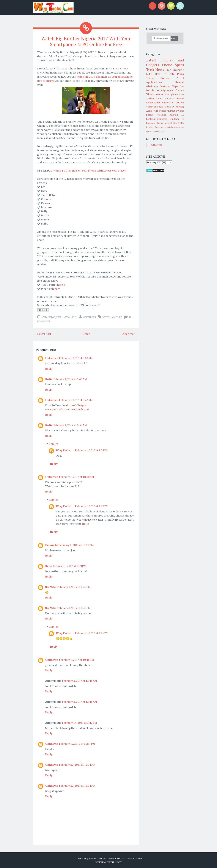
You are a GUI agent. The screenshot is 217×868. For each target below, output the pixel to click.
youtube (117, 317)
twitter (162, 111)
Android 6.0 (173, 111)
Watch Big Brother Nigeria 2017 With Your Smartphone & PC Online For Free (86, 41)
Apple (149, 111)
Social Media (164, 107)
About (139, 858)
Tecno (150, 78)
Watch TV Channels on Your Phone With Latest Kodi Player (89, 170)
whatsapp (152, 86)
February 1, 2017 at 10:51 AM (76, 545)
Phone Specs (173, 65)
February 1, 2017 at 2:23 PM (92, 450)
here (57, 289)
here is (61, 284)
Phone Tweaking (156, 115)
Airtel (180, 78)
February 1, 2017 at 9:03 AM (76, 358)
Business (166, 103)
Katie (49, 379)
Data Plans (176, 74)
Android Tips (171, 123)
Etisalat (179, 82)
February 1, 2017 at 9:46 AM (70, 379)
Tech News (155, 69)
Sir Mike (51, 587)
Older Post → (130, 334)
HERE (86, 523)
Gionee (160, 94)
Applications (154, 82)
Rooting (180, 107)
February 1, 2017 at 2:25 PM (92, 506)
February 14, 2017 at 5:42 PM (79, 722)
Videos (107, 317)
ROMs (181, 123)
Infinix (159, 98)
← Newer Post (42, 334)
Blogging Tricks (155, 123)
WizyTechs (89, 317)
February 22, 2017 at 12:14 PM (77, 764)
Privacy (117, 862)
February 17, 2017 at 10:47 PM (77, 743)
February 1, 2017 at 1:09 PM (70, 566)
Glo (182, 86)
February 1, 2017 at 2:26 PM (92, 633)
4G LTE (175, 103)
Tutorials (170, 98)
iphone (174, 94)
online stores (153, 103)
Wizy (109, 862)
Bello (49, 566)
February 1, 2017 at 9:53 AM (70, 425)
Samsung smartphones (166, 127)
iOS (167, 94)
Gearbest (150, 127)
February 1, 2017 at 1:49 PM (74, 587)
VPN (156, 111)
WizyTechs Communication (108, 858)
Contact (129, 858)
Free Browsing (175, 70)
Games (180, 90)
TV (173, 107)
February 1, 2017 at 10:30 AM (77, 477)
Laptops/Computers (157, 119)
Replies (53, 444)
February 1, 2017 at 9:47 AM (76, 400)
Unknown (52, 358)
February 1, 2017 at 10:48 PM (76, 659)
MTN (149, 74)
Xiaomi (180, 98)
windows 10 (177, 119)
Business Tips (169, 86)
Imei (182, 111)
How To (160, 74)
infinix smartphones (160, 90)
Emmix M (51, 545)
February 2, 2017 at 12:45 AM (80, 680)
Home (86, 334)
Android (165, 78)
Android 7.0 (177, 115)
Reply (49, 368)
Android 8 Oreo (157, 131)
